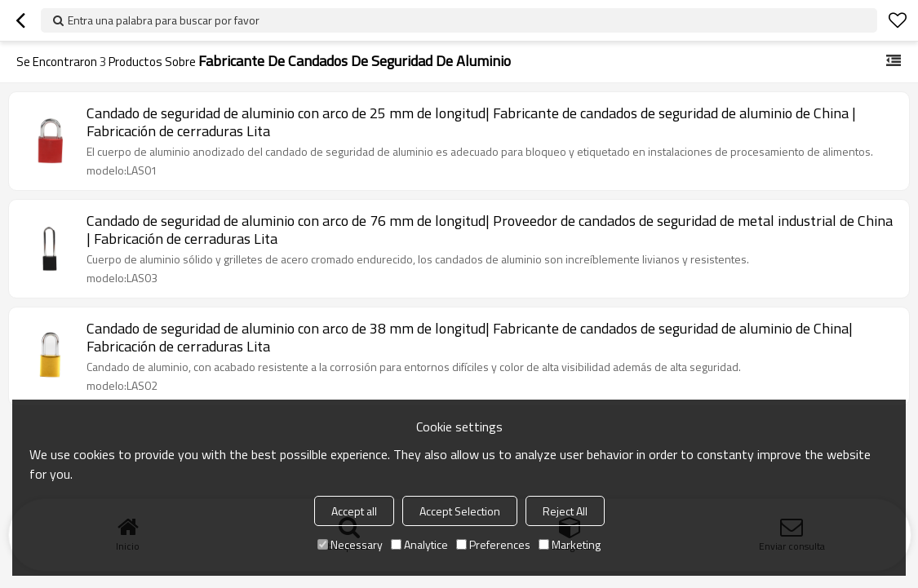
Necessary (350, 544)
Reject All (565, 511)
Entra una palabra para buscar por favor (164, 20)
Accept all (354, 511)
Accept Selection (460, 511)
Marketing (570, 544)
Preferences (493, 544)
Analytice (419, 544)
